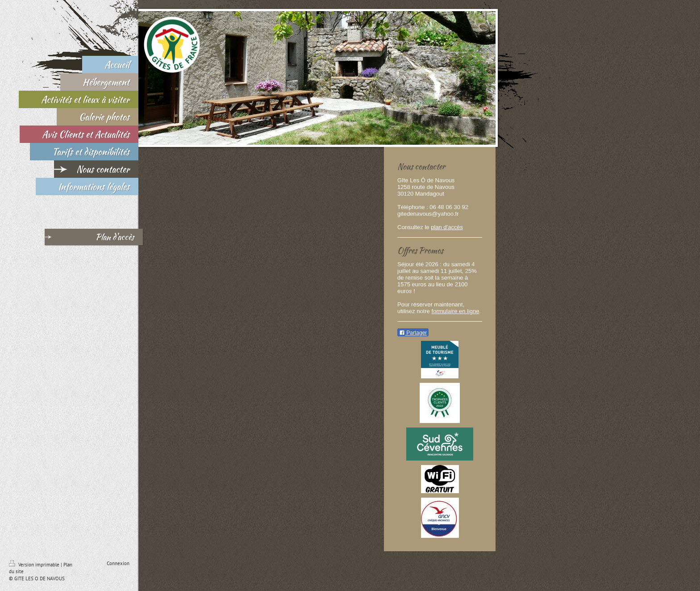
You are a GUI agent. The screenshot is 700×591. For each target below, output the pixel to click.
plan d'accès (447, 227)
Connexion (118, 563)
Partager (413, 333)
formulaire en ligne (456, 311)
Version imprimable (35, 565)
